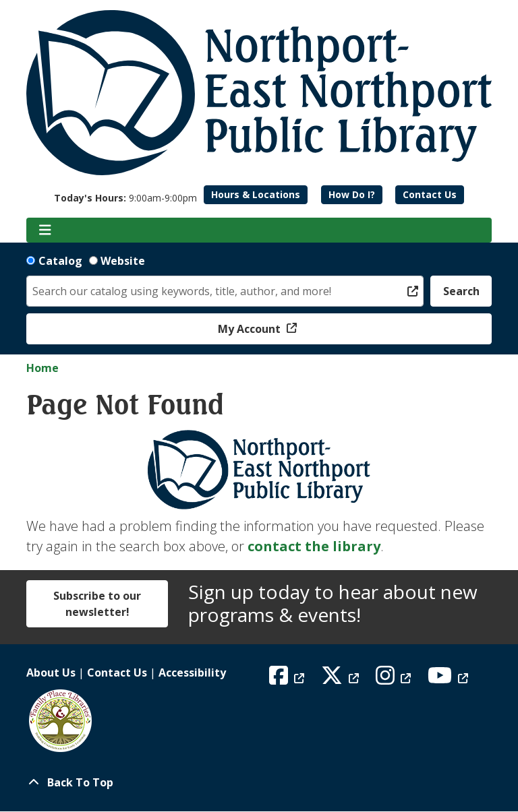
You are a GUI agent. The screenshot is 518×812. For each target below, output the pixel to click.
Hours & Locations (256, 194)
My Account (251, 329)
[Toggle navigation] (45, 230)
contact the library (314, 546)
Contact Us (430, 194)
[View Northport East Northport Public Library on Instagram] (395, 679)
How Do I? (352, 194)
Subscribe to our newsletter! (97, 604)
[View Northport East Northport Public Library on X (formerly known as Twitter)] (342, 679)
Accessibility (192, 673)
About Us (51, 673)
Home (42, 368)
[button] (125, 198)
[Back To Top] (259, 782)
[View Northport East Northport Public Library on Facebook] (288, 679)
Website (123, 261)
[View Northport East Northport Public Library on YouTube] (450, 679)
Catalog (60, 261)
